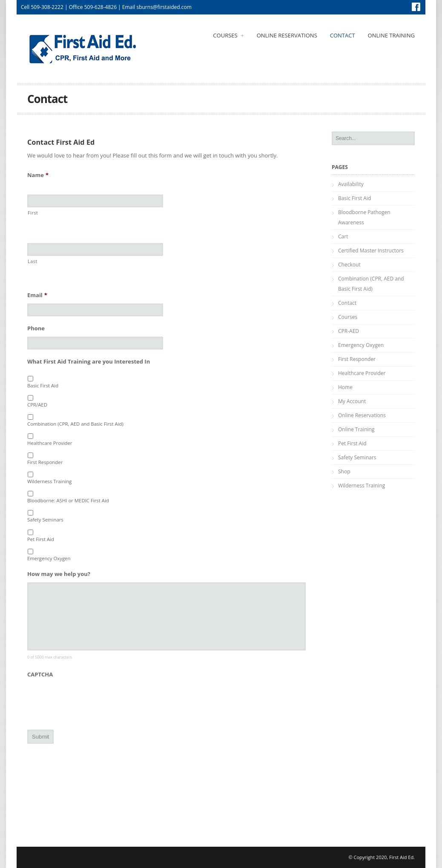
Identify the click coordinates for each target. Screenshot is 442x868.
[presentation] (92, 699)
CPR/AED (37, 405)
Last (33, 261)
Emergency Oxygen (49, 558)
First (33, 213)
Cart (343, 236)
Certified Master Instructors (371, 251)
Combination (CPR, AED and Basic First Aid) (75, 424)
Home (345, 387)
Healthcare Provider (50, 443)
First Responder (45, 462)
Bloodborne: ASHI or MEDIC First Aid (68, 500)
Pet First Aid (41, 539)
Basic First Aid (43, 385)
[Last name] (95, 249)
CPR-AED (349, 331)
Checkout (349, 265)
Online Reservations (287, 35)
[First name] (95, 201)
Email (37, 295)
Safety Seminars (45, 520)
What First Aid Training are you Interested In (89, 362)
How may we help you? (59, 574)
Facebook (416, 7)
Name (38, 175)
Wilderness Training (49, 481)
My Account (352, 401)
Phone (36, 328)
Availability (351, 184)
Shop (344, 471)
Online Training (391, 35)
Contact (343, 35)
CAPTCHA (40, 675)
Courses (228, 35)
